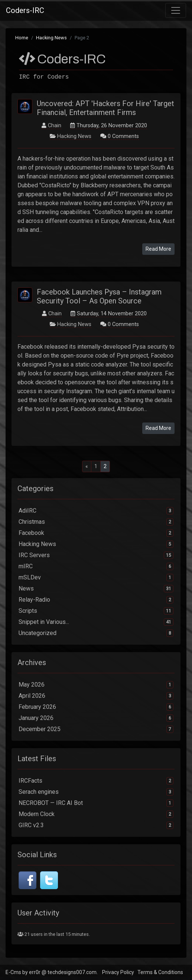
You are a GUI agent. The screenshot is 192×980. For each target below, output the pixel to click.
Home (22, 38)
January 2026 (96, 718)
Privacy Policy (118, 972)
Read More (158, 249)
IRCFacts (96, 781)
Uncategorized (96, 633)
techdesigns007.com (72, 972)
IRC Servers (96, 555)
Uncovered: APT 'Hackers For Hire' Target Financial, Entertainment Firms (105, 108)
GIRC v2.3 (96, 825)
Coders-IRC (25, 10)
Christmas (96, 522)
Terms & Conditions (160, 972)
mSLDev (96, 578)
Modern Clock (96, 814)
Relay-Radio (96, 600)
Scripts (96, 611)
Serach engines (96, 792)
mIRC (96, 566)
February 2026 (96, 707)
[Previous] (87, 466)
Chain (55, 126)
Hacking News (51, 38)
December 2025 (96, 729)
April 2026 (96, 696)
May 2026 (96, 685)
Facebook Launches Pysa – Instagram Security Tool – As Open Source (99, 296)
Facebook (96, 533)
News (96, 589)
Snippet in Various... (96, 622)
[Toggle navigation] (176, 10)
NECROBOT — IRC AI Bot (96, 803)
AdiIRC (96, 511)
